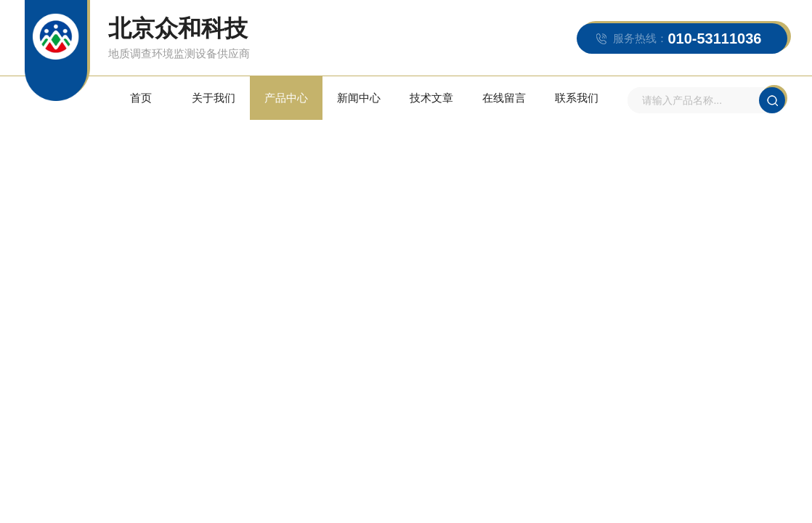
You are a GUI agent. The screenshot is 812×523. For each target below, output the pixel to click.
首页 (141, 98)
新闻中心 (359, 98)
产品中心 (286, 98)
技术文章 (431, 98)
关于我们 (214, 98)
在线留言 (504, 98)
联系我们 (577, 98)
